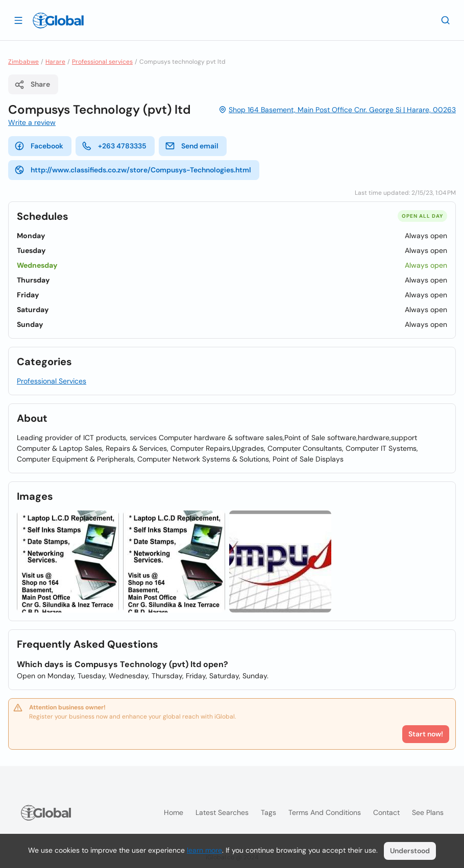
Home (174, 812)
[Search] (446, 20)
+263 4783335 (114, 146)
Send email (192, 146)
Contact (386, 812)
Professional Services (52, 381)
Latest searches (222, 812)
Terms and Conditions (325, 812)
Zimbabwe (23, 62)
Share (32, 85)
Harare (55, 62)
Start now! (426, 734)
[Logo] (58, 20)
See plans (428, 812)
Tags (268, 812)
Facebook (39, 146)
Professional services (102, 62)
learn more (204, 850)
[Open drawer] (18, 20)
